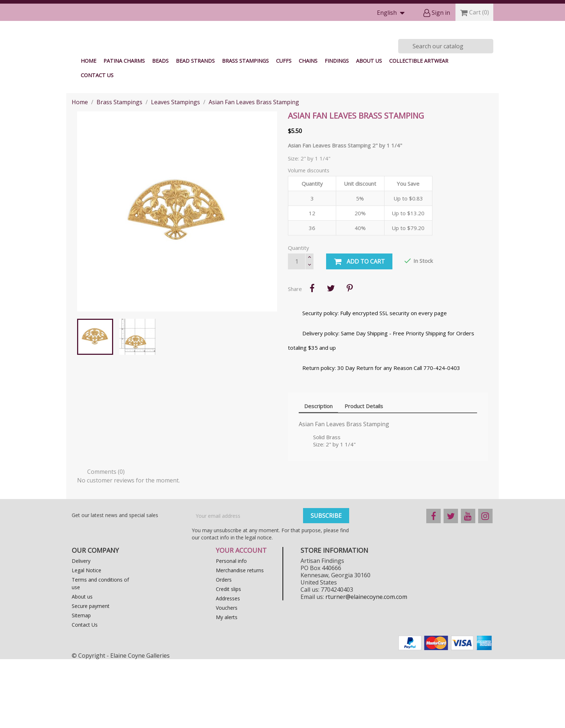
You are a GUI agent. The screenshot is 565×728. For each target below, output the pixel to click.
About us (369, 130)
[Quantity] (297, 330)
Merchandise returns (240, 639)
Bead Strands (195, 130)
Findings (337, 130)
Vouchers (227, 677)
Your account (241, 619)
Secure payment (91, 675)
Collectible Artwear (419, 130)
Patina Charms (124, 130)
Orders (224, 648)
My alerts (227, 686)
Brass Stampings (245, 130)
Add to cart (359, 331)
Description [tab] (318, 475)
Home (88, 130)
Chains (308, 130)
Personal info (231, 630)
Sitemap (81, 684)
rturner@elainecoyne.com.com (366, 666)
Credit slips (228, 658)
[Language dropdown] (392, 13)
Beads (160, 130)
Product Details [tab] (364, 475)
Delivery (81, 630)
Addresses (228, 667)
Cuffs (284, 130)
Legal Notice (86, 639)
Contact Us (97, 144)
